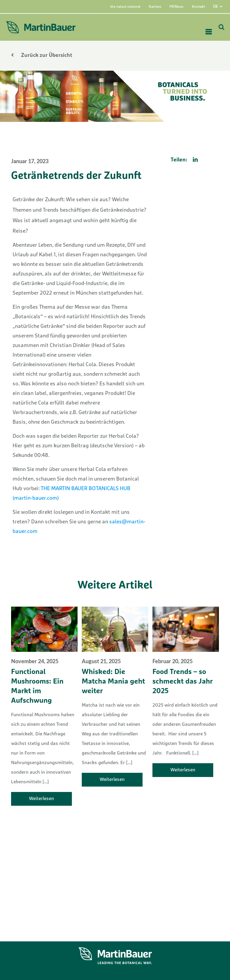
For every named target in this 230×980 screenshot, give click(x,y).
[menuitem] (222, 6)
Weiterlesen (41, 799)
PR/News (177, 7)
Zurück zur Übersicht (42, 56)
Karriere (155, 7)
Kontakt (198, 7)
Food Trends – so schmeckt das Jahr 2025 (183, 682)
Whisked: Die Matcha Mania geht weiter (113, 682)
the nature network (125, 7)
